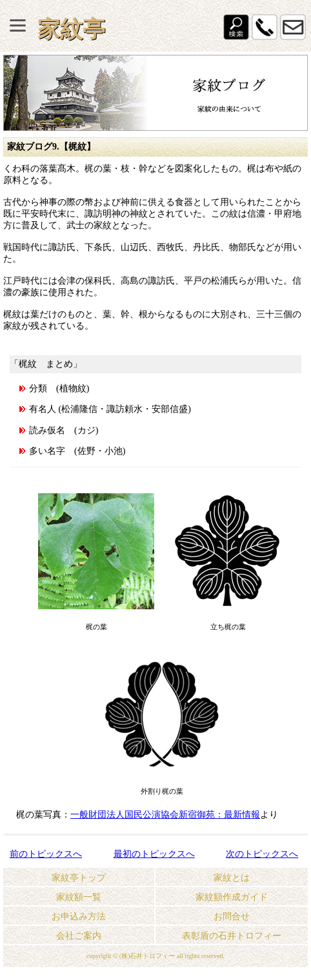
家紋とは (232, 878)
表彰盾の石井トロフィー (232, 936)
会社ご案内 (79, 936)
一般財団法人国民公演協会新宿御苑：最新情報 (165, 815)
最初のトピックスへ (154, 854)
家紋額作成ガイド (232, 897)
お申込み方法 (79, 916)
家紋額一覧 (79, 897)
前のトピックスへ (46, 854)
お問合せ (232, 916)
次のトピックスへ (262, 854)
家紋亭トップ (79, 878)
